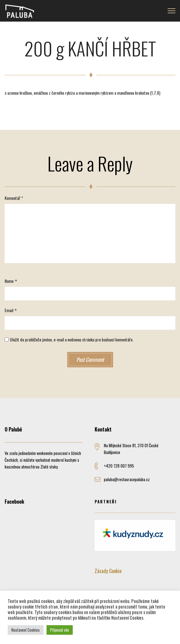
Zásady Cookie (108, 571)
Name (9, 281)
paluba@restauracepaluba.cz (127, 479)
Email (9, 310)
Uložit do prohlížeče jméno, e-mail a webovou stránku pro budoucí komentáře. (72, 339)
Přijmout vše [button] (60, 630)
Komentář (14, 198)
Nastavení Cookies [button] (26, 630)
